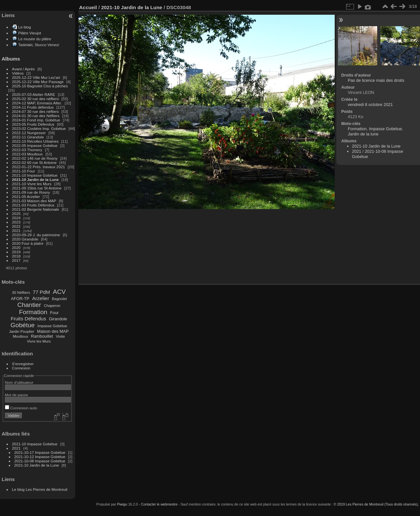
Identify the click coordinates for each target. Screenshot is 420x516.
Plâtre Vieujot (30, 33)
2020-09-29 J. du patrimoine (36, 235)
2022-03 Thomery (27, 150)
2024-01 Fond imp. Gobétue (36, 120)
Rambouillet (42, 336)
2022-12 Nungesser (29, 133)
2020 (16, 248)
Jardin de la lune (363, 134)
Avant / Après (24, 69)
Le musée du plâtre (35, 39)
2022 (16, 226)
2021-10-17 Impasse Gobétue (40, 452)
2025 (16, 214)
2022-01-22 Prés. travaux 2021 (39, 167)
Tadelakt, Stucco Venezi (39, 45)
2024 (16, 218)
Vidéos (18, 73)
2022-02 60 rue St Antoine (34, 162)
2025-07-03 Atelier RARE (34, 94)
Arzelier (41, 298)
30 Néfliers (21, 293)
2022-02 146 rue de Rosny (35, 158)
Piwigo (122, 504)
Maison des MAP (53, 331)
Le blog (25, 27)
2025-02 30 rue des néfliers (35, 99)
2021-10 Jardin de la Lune (35, 179)
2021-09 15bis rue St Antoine (37, 188)
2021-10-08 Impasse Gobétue (40, 461)
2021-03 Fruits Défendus (33, 205)
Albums (11, 59)
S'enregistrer (23, 364)
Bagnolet (59, 299)
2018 (16, 256)
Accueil (88, 7)
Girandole (58, 319)
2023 (16, 222)
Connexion (21, 368)
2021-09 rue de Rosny (31, 192)
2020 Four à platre (28, 243)
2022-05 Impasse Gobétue (35, 145)
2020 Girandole (25, 239)
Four (54, 313)
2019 (16, 252)
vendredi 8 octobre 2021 (370, 105)
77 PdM (41, 292)
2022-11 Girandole (28, 137)
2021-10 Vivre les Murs (32, 184)
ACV (59, 292)
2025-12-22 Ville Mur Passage (38, 82)
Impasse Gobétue (52, 326)
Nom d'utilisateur (19, 382)
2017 (16, 260)
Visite (60, 336)
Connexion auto (21, 408)
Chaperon (52, 306)
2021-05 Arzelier (26, 196)
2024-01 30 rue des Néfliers (36, 116)
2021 (16, 231)
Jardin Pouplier (22, 331)
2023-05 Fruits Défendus (33, 124)
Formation (33, 312)
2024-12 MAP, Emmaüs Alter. (37, 103)
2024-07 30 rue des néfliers (35, 111)
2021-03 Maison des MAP (34, 201)
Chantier (29, 305)
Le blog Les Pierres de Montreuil (40, 489)
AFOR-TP (20, 299)
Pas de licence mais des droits (376, 80)
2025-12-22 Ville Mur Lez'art (36, 77)
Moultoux (20, 336)
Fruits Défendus (28, 319)
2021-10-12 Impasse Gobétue (40, 457)
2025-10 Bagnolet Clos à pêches (40, 86)
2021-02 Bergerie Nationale (36, 209)
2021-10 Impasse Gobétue (35, 175)
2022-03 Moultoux (27, 154)
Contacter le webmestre (159, 504)
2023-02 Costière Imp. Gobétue (39, 128)
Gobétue (23, 325)
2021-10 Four (24, 171)
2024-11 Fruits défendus (33, 107)
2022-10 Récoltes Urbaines (35, 141)
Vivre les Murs (39, 341)
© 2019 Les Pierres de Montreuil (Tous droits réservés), (376, 504)
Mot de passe (17, 395)
